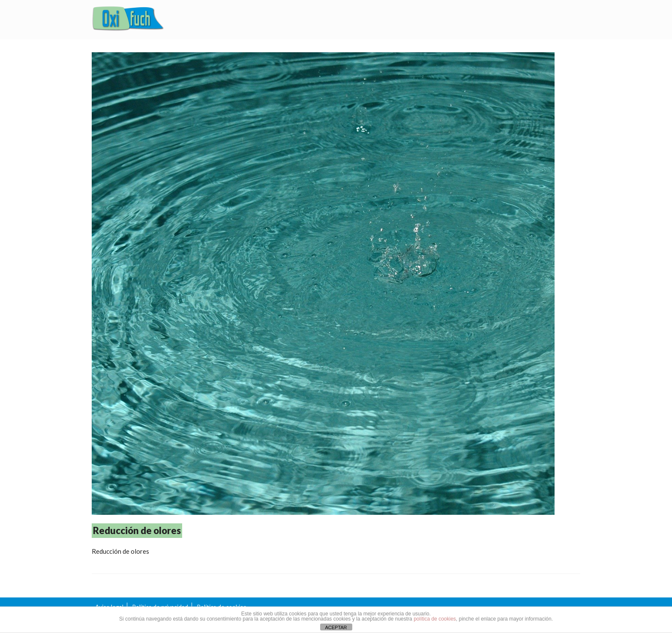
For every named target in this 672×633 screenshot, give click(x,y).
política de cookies (435, 619)
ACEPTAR (336, 627)
